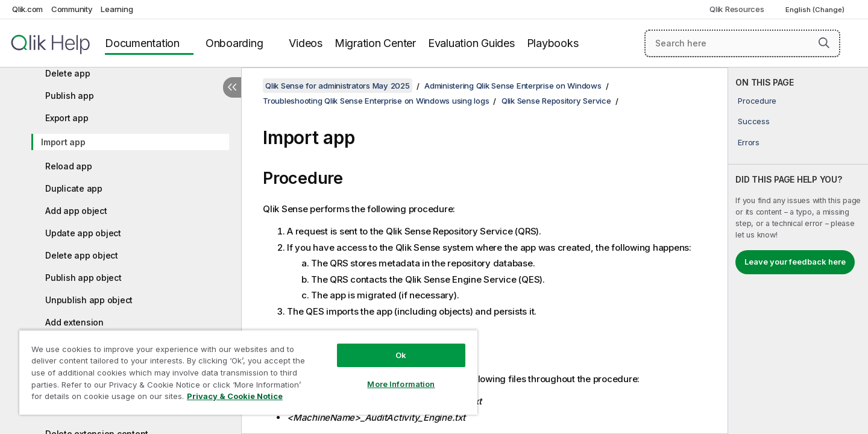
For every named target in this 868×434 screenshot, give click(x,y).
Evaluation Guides (471, 43)
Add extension (74, 322)
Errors (749, 142)
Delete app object (82, 255)
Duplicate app (74, 188)
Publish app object (83, 278)
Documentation (142, 43)
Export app (67, 118)
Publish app (69, 96)
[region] (248, 372)
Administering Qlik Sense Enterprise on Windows (513, 86)
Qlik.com (27, 9)
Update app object (83, 233)
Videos (306, 43)
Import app (63, 142)
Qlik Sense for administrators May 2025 (338, 86)
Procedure (757, 101)
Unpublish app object (89, 300)
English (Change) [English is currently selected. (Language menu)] (816, 10)
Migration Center (375, 43)
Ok (401, 355)
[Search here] (742, 43)
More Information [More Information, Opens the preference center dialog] (401, 384)
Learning (117, 9)
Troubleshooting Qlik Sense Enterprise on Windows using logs (376, 101)
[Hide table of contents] (232, 87)
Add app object (76, 211)
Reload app (69, 166)
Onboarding (234, 43)
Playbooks (553, 43)
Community (72, 9)
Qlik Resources (737, 9)
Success (753, 121)
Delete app (68, 73)
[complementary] (798, 251)
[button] (824, 43)
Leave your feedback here (795, 262)
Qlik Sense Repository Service (556, 101)
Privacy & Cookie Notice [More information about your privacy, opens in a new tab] (235, 396)
